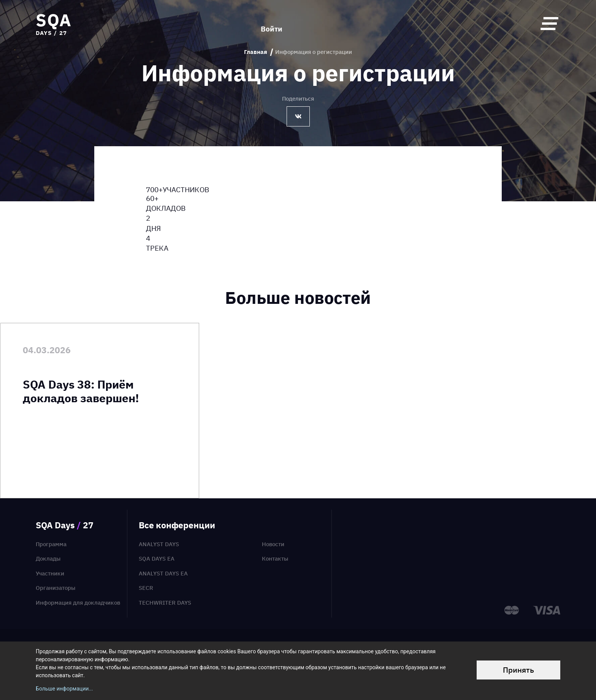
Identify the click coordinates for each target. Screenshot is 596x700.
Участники (50, 573)
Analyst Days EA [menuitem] (163, 573)
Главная (256, 52)
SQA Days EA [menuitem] (157, 559)
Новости (273, 544)
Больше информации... (64, 689)
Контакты (275, 559)
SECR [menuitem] (146, 588)
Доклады (48, 559)
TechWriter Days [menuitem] (165, 603)
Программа (51, 544)
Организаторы (55, 588)
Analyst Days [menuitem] (159, 544)
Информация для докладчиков (78, 603)
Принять (518, 670)
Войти (272, 23)
